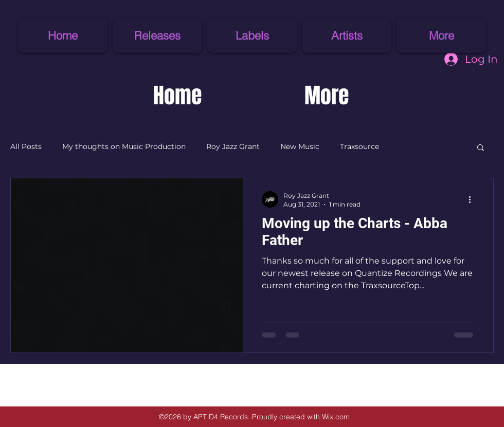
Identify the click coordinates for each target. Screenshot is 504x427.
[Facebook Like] (64, 381)
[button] (252, 35)
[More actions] (473, 199)
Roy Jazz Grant (233, 146)
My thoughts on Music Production (124, 146)
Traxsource (359, 146)
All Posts (26, 146)
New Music (300, 146)
